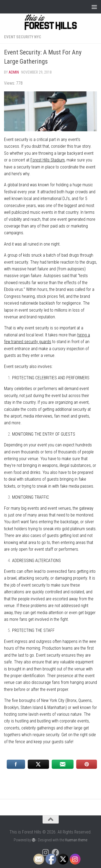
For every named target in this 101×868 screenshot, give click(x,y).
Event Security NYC (23, 37)
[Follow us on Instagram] (46, 853)
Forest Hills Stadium (48, 160)
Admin (14, 72)
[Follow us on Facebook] (55, 853)
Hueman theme (76, 840)
